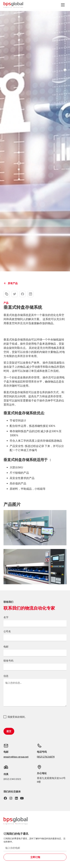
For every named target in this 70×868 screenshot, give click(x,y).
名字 (6, 617)
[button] (63, 5)
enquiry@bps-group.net (16, 757)
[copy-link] (7, 294)
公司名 (7, 631)
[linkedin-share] (30, 294)
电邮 (6, 646)
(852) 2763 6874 (46, 757)
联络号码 (8, 661)
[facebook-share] (23, 294)
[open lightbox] (35, 528)
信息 (6, 676)
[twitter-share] (15, 294)
